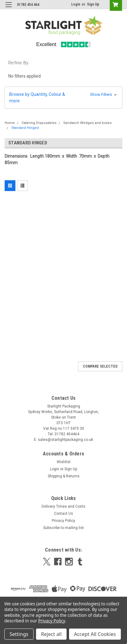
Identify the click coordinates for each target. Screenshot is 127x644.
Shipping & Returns (64, 476)
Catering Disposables (39, 123)
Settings (19, 634)
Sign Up (93, 4)
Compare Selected (100, 366)
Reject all (51, 634)
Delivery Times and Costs (63, 506)
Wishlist (64, 462)
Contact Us (63, 514)
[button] (63, 98)
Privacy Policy (63, 521)
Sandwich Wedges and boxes (87, 123)
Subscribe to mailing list (63, 528)
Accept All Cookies (95, 634)
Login (76, 4)
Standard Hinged (25, 128)
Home (10, 123)
